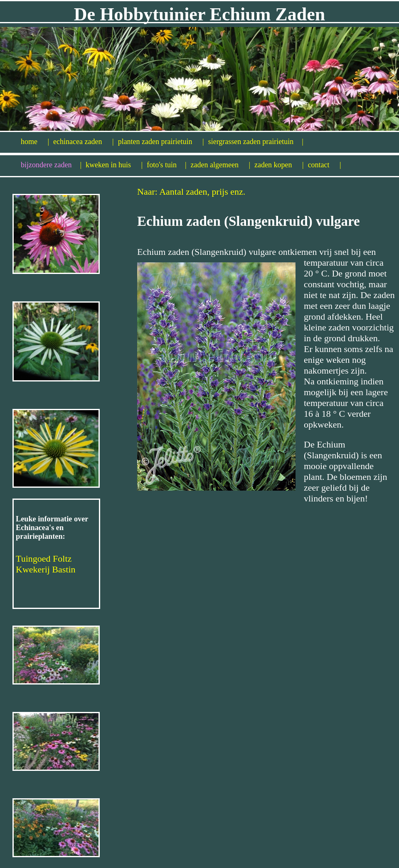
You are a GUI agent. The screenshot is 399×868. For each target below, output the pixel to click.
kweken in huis (114, 165)
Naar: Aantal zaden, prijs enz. (191, 192)
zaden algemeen (221, 165)
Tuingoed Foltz (44, 559)
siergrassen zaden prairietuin (256, 142)
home (35, 142)
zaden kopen (279, 165)
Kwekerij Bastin (46, 569)
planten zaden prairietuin (161, 142)
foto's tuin (166, 165)
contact (325, 165)
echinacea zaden (84, 142)
